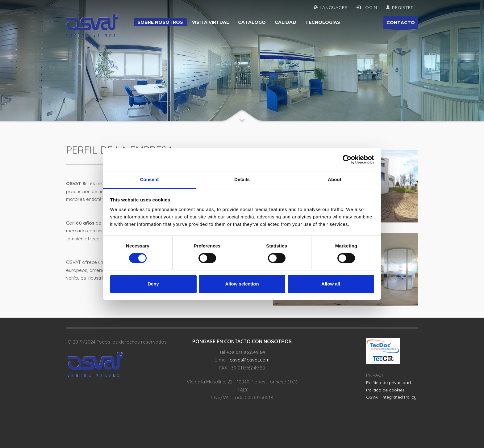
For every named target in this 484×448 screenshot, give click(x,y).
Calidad (286, 22)
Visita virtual (211, 22)
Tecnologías (323, 22)
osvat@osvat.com (250, 360)
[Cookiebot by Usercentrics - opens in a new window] (347, 159)
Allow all (331, 284)
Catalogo (252, 22)
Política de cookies (385, 390)
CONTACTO (401, 24)
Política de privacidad (388, 382)
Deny (153, 284)
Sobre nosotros (160, 22)
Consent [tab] (150, 179)
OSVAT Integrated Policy (391, 397)
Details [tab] (242, 179)
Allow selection (242, 284)
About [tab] (335, 179)
